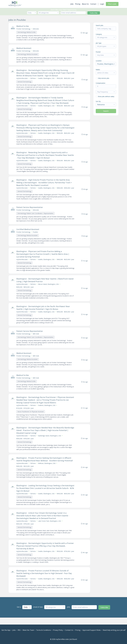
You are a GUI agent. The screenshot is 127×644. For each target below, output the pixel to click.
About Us (85, 4)
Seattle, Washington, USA (46, 79)
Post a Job (112, 4)
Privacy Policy (58, 630)
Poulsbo (35, 236)
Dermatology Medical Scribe (27, 32)
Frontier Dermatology (23, 29)
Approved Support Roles (92, 630)
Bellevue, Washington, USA (47, 469)
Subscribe (94, 13)
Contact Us (69, 630)
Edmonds (36, 29)
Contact (93, 4)
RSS (19, 630)
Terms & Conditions (44, 630)
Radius (98, 70)
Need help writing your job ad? (114, 630)
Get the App (6, 630)
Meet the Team (28, 630)
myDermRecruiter (22, 79)
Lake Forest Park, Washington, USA (50, 527)
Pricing (78, 4)
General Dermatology (25, 82)
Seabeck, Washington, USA (47, 411)
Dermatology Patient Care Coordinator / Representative (36, 218)
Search (106, 111)
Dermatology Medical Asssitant (28, 55)
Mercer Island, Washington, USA (49, 289)
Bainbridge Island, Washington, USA (50, 442)
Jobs (72, 4)
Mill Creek (36, 339)
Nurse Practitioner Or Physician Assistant (31, 417)
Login (102, 4)
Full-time (33, 79)
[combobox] (32, 13)
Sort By (98, 101)
